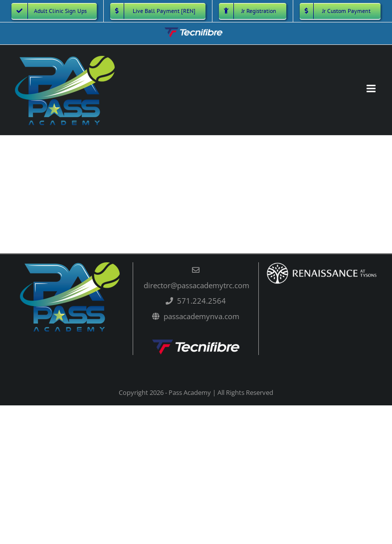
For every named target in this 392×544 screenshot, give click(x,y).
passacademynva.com (201, 316)
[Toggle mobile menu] (372, 89)
